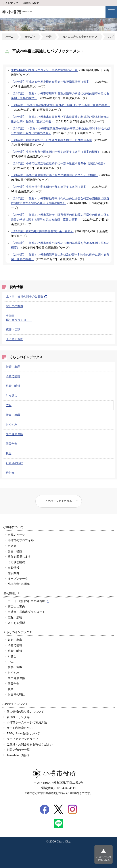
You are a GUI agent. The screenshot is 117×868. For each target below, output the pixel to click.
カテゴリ (30, 37)
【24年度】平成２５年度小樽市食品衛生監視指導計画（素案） (52, 82)
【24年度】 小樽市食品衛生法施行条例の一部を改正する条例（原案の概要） (61, 105)
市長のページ (16, 535)
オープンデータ (18, 579)
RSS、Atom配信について (23, 733)
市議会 (12, 546)
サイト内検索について (21, 728)
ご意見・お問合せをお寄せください (30, 744)
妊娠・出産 (13, 367)
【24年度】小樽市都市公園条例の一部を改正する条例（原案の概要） (56, 152)
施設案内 (13, 573)
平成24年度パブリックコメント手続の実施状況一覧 (44, 70)
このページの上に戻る (59, 501)
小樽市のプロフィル (21, 540)
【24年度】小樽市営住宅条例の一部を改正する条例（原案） (50, 187)
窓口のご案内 (15, 306)
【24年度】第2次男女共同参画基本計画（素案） (42, 231)
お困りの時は (14, 463)
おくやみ (12, 425)
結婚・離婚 (13, 386)
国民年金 (12, 444)
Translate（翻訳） (19, 755)
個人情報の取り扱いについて (25, 712)
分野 (49, 37)
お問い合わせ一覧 (18, 750)
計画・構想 (15, 551)
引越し (12, 656)
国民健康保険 (14, 434)
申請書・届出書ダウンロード (26, 612)
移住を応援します (19, 557)
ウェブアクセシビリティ (22, 739)
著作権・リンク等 (18, 717)
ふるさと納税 (16, 562)
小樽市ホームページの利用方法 (27, 722)
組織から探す (31, 3)
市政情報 (13, 568)
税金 (9, 453)
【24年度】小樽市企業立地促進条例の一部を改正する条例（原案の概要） (59, 163)
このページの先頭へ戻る (104, 858)
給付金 (10, 473)
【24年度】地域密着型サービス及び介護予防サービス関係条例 (52, 140)
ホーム (10, 37)
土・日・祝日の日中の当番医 (27, 296)
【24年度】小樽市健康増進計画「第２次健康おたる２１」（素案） (54, 175)
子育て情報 (13, 376)
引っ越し (12, 395)
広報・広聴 (13, 330)
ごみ (9, 405)
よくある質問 (15, 339)
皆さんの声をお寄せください (80, 37)
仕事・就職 (13, 415)
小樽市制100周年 (19, 584)
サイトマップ (10, 3)
